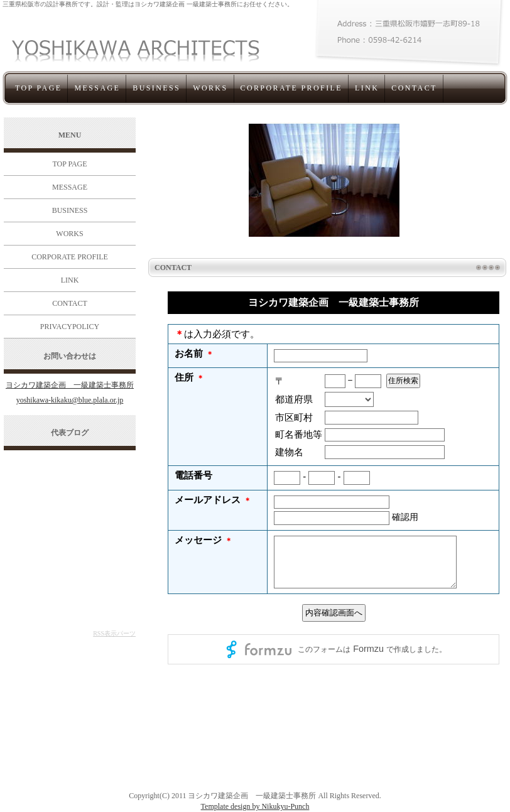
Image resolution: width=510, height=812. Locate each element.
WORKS (210, 88)
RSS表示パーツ (114, 633)
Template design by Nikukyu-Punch (255, 806)
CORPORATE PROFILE (292, 88)
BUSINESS (156, 88)
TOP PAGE (38, 88)
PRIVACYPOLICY (70, 327)
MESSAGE (97, 88)
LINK (367, 88)
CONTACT (414, 88)
